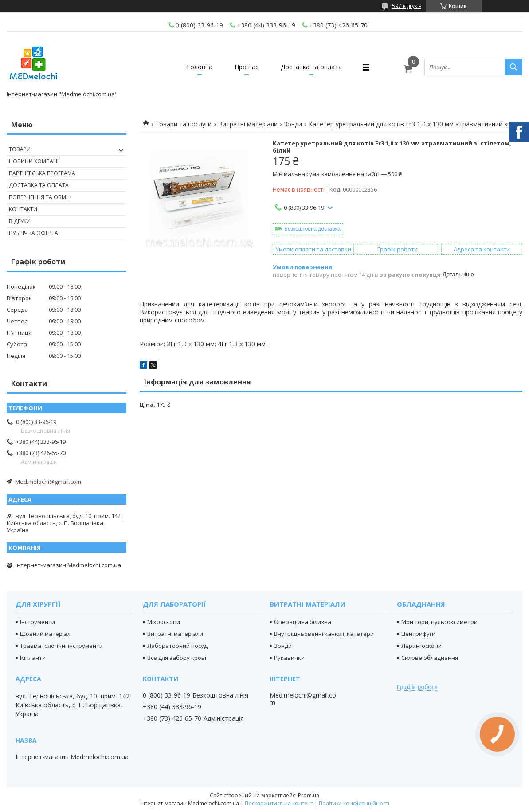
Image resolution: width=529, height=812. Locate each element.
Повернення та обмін (40, 197)
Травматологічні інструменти (61, 646)
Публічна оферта (33, 233)
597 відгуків (407, 6)
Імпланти (33, 658)
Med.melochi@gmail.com (48, 482)
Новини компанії (34, 161)
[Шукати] (513, 67)
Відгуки (20, 221)
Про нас (247, 67)
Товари (20, 149)
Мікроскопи (164, 622)
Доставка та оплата (311, 67)
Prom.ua (309, 795)
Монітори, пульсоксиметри (439, 622)
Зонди (293, 124)
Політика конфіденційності (354, 803)
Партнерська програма (42, 173)
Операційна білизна (303, 622)
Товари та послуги (183, 124)
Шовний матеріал (45, 634)
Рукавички (289, 658)
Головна (200, 67)
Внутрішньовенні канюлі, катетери (324, 634)
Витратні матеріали (248, 124)
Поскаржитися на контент (279, 803)
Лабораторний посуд (177, 646)
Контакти (23, 209)
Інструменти (37, 622)
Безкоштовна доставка (312, 229)
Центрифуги (418, 634)
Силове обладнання (430, 658)
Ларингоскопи (421, 646)
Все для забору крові (177, 658)
